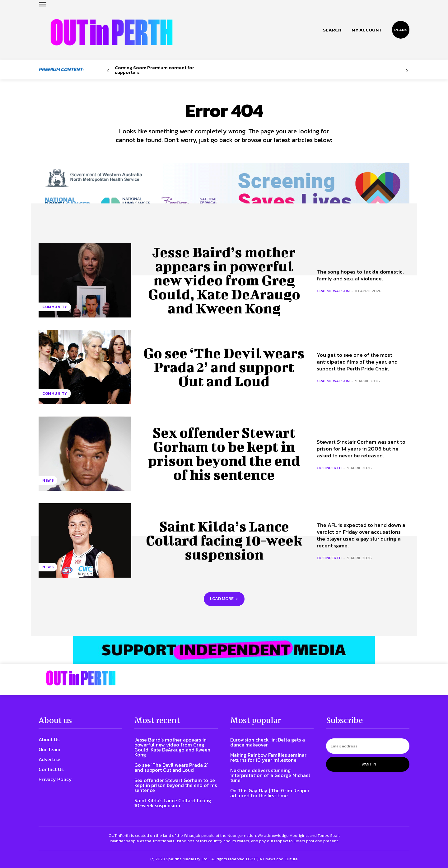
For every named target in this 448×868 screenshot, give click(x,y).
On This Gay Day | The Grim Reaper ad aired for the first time (270, 793)
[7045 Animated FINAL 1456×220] (224, 191)
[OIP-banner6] (224, 650)
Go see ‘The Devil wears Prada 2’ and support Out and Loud (224, 367)
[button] (332, 30)
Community (55, 307)
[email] (368, 746)
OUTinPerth (329, 468)
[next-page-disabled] (407, 71)
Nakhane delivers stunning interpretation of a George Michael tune (270, 775)
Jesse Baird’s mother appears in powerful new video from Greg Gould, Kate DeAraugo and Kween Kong (224, 280)
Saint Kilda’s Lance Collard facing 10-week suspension (224, 541)
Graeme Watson (333, 291)
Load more (224, 599)
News (48, 480)
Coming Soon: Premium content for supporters (154, 70)
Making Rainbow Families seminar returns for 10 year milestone (268, 758)
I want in (368, 765)
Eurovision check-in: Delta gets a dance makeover (268, 742)
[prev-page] (108, 71)
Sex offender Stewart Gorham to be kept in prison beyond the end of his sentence (224, 454)
